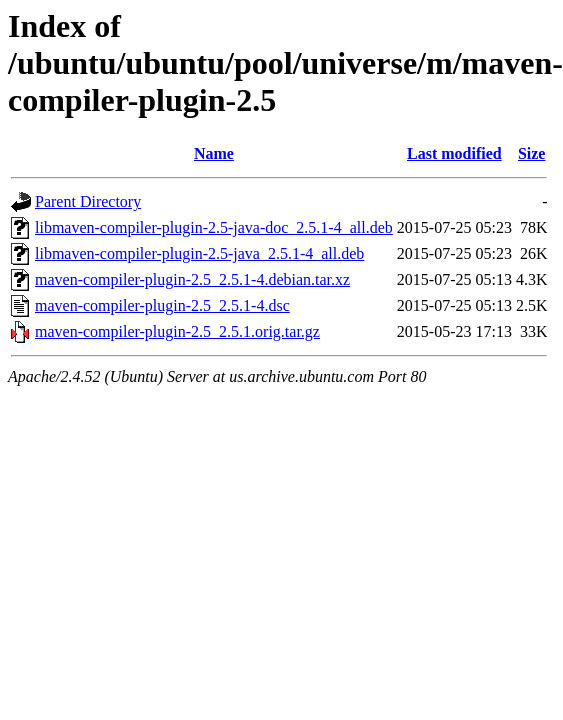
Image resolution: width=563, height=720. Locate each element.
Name (214, 153)
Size (532, 153)
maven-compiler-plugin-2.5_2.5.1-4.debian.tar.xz (192, 279)
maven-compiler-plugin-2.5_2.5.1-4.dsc (162, 305)
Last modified (454, 153)
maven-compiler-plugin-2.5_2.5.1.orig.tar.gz (177, 331)
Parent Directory (88, 201)
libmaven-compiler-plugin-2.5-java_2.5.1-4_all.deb (199, 253)
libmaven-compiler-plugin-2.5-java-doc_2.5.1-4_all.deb (214, 227)
